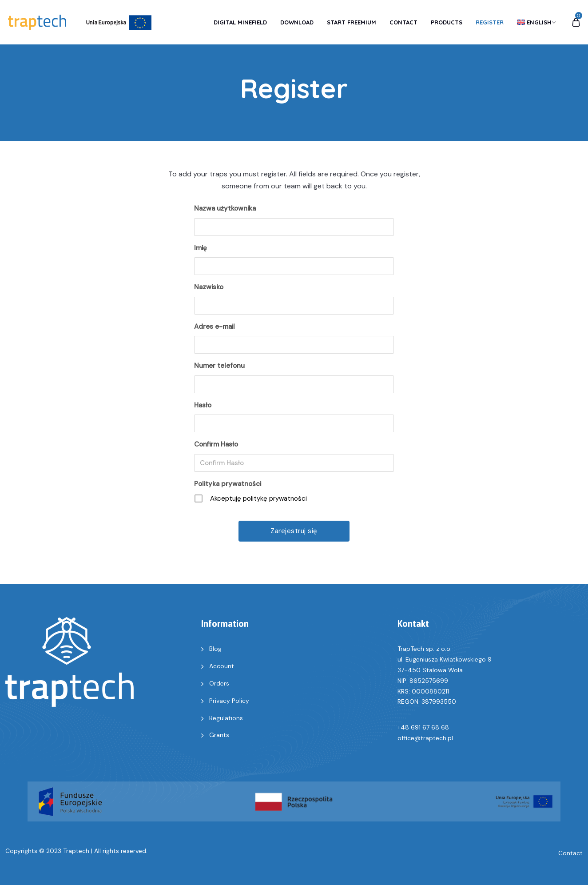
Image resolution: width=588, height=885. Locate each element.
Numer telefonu (219, 366)
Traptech (76, 851)
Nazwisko (209, 287)
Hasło (203, 405)
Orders (219, 683)
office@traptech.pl (425, 738)
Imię (201, 248)
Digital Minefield (240, 22)
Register (490, 22)
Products (447, 22)
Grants (219, 735)
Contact (403, 22)
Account (222, 666)
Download (297, 22)
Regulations (226, 718)
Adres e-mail (215, 327)
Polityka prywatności (228, 484)
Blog (215, 649)
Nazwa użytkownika (225, 208)
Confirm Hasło (216, 444)
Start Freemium (352, 22)
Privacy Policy (229, 701)
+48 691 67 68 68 (423, 727)
